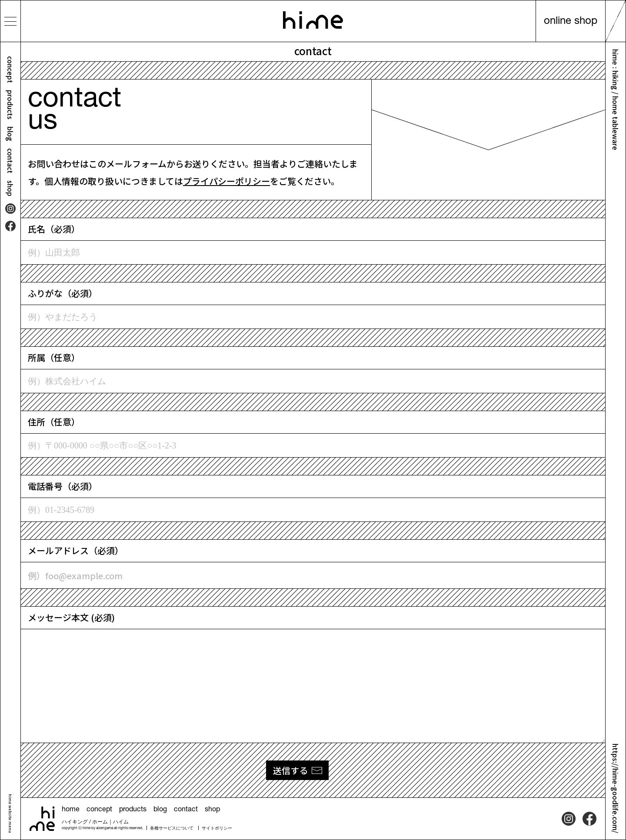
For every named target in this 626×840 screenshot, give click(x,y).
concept (10, 70)
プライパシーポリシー (226, 181)
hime (313, 20)
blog (10, 134)
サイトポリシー (217, 829)
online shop (571, 22)
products (10, 105)
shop (10, 188)
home (71, 810)
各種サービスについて (172, 829)
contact (10, 161)
